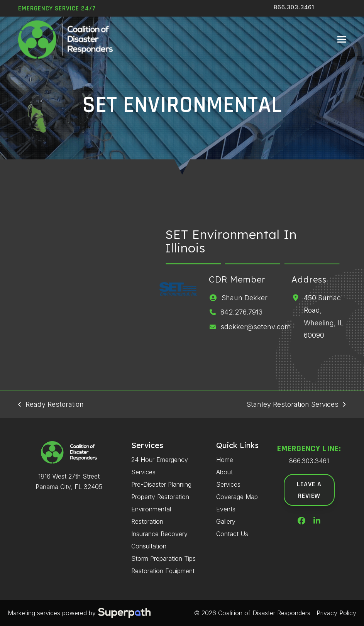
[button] (342, 40)
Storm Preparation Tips (163, 558)
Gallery (226, 521)
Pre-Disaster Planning (161, 484)
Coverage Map (237, 497)
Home (225, 460)
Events (226, 509)
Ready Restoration (51, 405)
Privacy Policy (336, 613)
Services (228, 484)
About (224, 472)
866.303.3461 (294, 7)
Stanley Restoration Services (296, 405)
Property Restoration (160, 497)
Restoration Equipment (163, 571)
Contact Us (232, 534)
